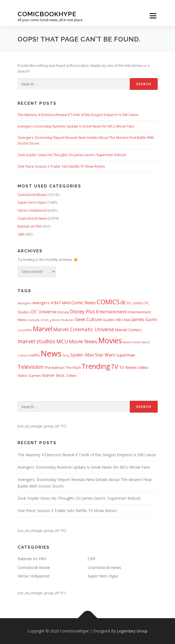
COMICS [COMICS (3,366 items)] (108, 302)
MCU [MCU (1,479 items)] (62, 341)
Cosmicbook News (32, 218)
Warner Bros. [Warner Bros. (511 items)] (54, 375)
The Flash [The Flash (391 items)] (73, 368)
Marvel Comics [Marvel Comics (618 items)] (128, 330)
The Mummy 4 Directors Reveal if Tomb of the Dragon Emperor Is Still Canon (78, 115)
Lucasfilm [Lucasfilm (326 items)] (25, 330)
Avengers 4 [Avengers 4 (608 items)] (43, 303)
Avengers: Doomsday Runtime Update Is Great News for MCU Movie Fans (76, 126)
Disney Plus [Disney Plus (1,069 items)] (82, 312)
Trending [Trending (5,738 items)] (96, 366)
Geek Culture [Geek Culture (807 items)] (88, 319)
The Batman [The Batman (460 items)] (55, 367)
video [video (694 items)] (143, 367)
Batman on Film (30, 226)
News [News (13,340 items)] (51, 353)
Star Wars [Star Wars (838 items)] (105, 355)
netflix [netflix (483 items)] (35, 355)
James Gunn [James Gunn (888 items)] (144, 319)
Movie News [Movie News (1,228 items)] (83, 341)
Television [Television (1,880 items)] (31, 367)
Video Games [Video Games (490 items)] (29, 375)
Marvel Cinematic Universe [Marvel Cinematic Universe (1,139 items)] (84, 329)
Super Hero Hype (32, 202)
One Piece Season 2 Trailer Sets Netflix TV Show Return (61, 166)
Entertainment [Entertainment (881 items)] (111, 312)
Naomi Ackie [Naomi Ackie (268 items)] (132, 342)
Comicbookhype (47, 14)
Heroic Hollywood (32, 210)
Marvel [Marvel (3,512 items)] (43, 329)
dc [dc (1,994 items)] (123, 302)
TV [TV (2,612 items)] (115, 367)
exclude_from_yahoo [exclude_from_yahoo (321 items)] (44, 320)
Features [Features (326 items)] (67, 320)
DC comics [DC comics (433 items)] (135, 303)
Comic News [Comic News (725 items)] (84, 303)
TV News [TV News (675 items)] (128, 367)
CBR (21, 234)
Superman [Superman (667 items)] (126, 355)
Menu (153, 16)
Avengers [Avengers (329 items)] (25, 303)
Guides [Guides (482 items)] (109, 320)
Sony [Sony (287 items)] (66, 355)
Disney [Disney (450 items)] (63, 312)
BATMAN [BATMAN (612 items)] (62, 303)
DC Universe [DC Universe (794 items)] (44, 312)
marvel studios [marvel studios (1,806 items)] (37, 341)
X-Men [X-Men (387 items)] (71, 376)
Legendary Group (132, 631)
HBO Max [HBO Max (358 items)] (123, 320)
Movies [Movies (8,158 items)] (110, 340)
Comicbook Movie (32, 195)
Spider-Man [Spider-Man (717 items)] (82, 355)
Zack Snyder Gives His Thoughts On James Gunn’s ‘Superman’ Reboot (72, 155)
